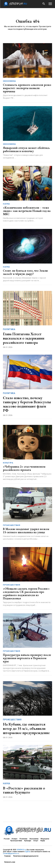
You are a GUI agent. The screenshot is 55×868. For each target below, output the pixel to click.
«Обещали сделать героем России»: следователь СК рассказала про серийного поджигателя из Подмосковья (26, 593)
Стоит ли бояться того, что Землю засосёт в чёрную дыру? (25, 272)
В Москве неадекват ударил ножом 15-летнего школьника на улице (26, 531)
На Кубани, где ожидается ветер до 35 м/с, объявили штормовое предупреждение (26, 728)
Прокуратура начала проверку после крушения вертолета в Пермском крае (27, 658)
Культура (8, 463)
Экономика (9, 81)
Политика (9, 329)
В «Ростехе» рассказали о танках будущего (24, 790)
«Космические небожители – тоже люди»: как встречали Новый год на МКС (27, 211)
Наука (6, 204)
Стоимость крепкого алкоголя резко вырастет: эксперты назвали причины (27, 88)
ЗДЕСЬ (28, 852)
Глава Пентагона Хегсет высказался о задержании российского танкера (24, 338)
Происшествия (12, 525)
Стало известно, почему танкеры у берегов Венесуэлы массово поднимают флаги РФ (27, 404)
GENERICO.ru (21, 850)
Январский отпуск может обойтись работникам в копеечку (26, 149)
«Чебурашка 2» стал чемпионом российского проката (24, 468)
